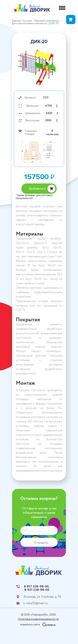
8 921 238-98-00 (37, 590)
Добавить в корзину (37, 190)
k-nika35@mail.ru (35, 603)
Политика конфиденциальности (38, 619)
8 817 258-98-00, (37, 587)
